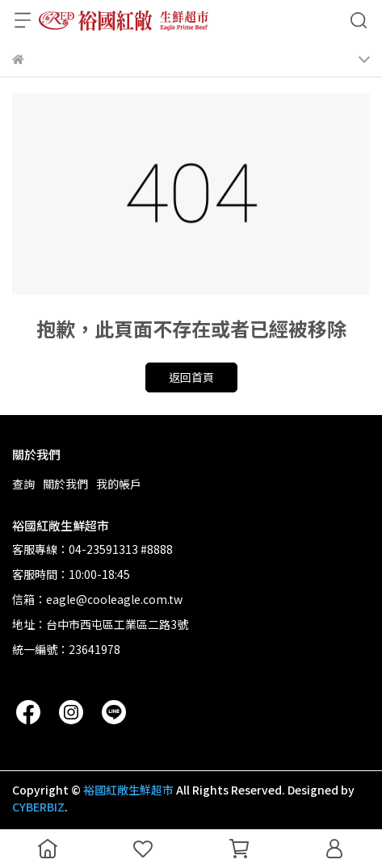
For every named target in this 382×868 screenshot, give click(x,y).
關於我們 (65, 484)
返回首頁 (191, 377)
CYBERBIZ (38, 807)
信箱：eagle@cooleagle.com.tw (97, 599)
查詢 (23, 484)
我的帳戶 (119, 484)
